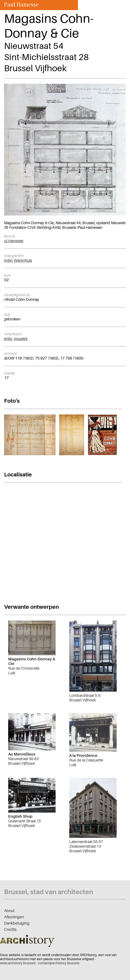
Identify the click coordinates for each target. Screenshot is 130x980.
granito (6, 338)
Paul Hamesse (12, 241)
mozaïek (21, 338)
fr (60, 10)
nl (67, 10)
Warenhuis (23, 260)
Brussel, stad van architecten (49, 892)
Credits (10, 929)
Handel (6, 260)
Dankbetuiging (17, 923)
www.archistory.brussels (18, 963)
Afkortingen (14, 917)
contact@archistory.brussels (59, 963)
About (9, 911)
